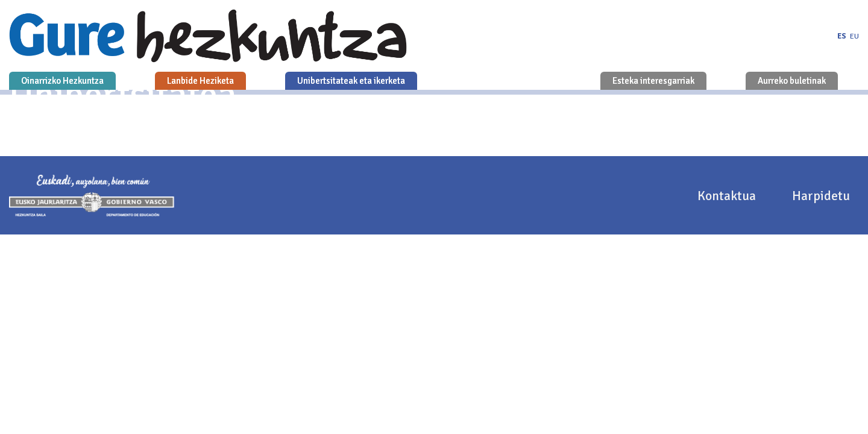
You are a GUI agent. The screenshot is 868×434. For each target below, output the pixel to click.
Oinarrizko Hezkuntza (62, 81)
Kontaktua (728, 196)
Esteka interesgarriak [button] (653, 81)
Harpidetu (821, 196)
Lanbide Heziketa (200, 81)
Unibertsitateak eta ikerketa (351, 81)
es (842, 36)
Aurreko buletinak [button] (792, 81)
